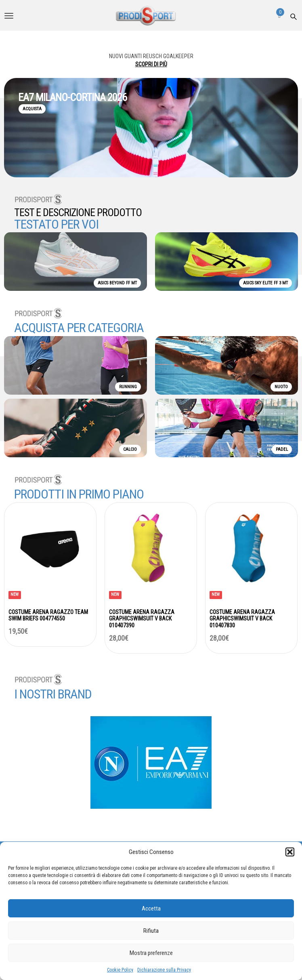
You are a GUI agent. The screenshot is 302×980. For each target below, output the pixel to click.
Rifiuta (151, 931)
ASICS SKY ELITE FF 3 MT (265, 283)
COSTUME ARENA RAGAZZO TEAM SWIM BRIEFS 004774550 (48, 615)
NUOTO (281, 387)
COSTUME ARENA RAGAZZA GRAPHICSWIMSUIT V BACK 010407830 (242, 619)
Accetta (151, 908)
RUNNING (128, 387)
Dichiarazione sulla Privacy (164, 970)
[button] (290, 852)
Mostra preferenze (151, 953)
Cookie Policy (120, 970)
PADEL (282, 449)
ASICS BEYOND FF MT (117, 283)
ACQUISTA (32, 109)
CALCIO (130, 449)
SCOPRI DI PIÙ (151, 64)
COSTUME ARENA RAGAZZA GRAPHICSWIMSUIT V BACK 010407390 (142, 619)
